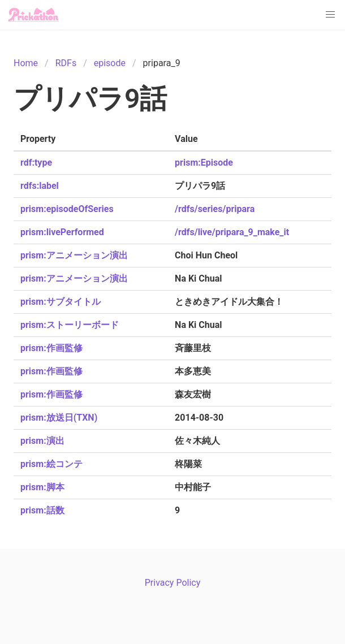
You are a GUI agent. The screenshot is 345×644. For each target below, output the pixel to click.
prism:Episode (204, 163)
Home (26, 63)
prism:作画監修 (51, 348)
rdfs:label (40, 186)
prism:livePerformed (62, 232)
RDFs (66, 63)
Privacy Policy (173, 583)
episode (110, 63)
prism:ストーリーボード (70, 325)
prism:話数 (42, 510)
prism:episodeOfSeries (67, 209)
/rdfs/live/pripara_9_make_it (232, 232)
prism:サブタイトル (61, 302)
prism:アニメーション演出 (74, 255)
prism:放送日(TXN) (59, 418)
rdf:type (36, 163)
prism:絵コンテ (51, 464)
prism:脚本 (42, 487)
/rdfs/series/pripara (215, 209)
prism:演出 (42, 441)
